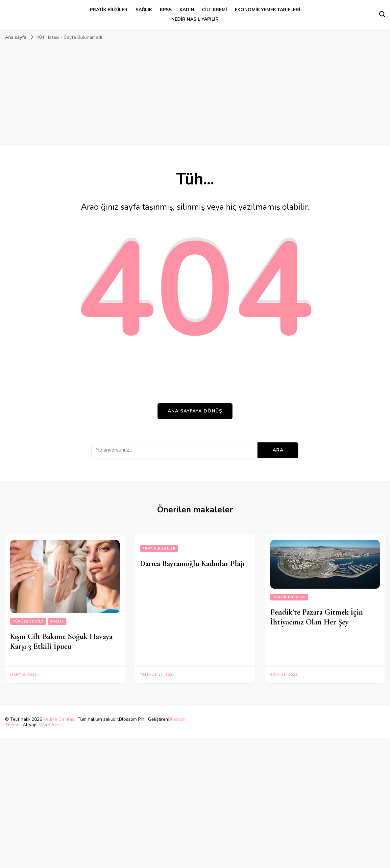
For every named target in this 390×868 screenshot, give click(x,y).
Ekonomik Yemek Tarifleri (268, 10)
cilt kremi (214, 10)
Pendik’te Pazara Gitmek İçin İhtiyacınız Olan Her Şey (317, 617)
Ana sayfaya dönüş (195, 411)
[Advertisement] (195, 97)
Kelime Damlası (59, 719)
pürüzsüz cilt (28, 622)
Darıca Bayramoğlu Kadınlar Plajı (192, 563)
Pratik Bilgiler (109, 10)
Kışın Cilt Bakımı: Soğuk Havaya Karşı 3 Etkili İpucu (61, 641)
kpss (166, 10)
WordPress (50, 725)
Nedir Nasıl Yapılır (195, 19)
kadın (187, 10)
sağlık (144, 10)
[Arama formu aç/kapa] (382, 14)
